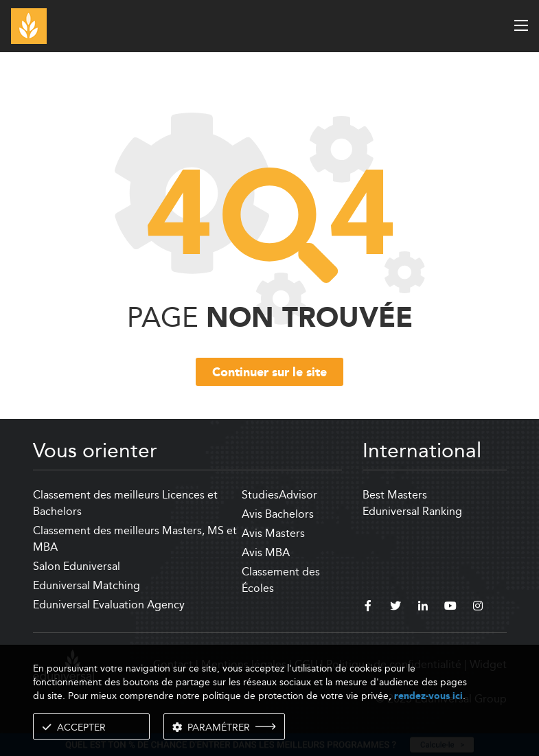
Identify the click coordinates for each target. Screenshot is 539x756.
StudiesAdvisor (279, 495)
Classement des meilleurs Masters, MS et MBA (135, 539)
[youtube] (450, 608)
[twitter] (395, 608)
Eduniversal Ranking (412, 511)
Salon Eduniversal (77, 566)
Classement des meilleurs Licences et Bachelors (125, 503)
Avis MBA (266, 552)
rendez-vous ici (428, 696)
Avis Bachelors (278, 514)
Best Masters (395, 495)
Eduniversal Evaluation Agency (109, 605)
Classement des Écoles (281, 580)
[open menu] (521, 25)
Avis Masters (273, 533)
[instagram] (478, 608)
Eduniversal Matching (87, 585)
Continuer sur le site (269, 373)
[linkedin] (423, 608)
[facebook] (368, 608)
